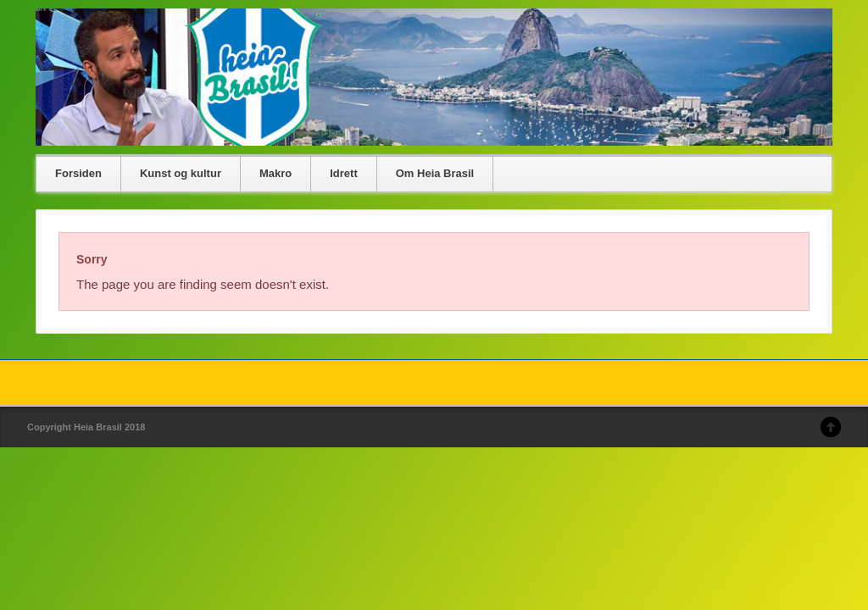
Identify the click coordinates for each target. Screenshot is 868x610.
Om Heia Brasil (435, 173)
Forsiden (78, 173)
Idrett (344, 173)
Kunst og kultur (181, 173)
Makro (275, 173)
